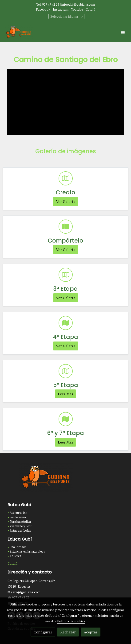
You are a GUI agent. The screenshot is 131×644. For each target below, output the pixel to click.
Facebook (43, 9)
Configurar (43, 632)
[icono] (66, 178)
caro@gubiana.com (26, 592)
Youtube (77, 9)
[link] (19, 32)
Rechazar (68, 632)
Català (90, 9)
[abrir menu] (123, 32)
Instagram (61, 9)
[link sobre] (65, 480)
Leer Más (65, 394)
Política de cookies (71, 621)
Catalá (12, 563)
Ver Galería (66, 201)
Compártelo (65, 241)
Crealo (65, 192)
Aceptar (91, 632)
